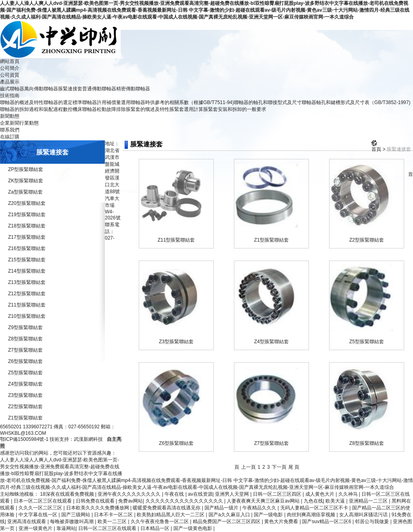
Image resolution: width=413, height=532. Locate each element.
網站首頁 (10, 61)
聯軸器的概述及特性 (22, 102)
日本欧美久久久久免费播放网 (98, 508)
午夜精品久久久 (260, 508)
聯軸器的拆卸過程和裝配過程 (31, 109)
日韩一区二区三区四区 (278, 494)
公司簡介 (10, 68)
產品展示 (10, 82)
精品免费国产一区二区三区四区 (227, 522)
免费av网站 (130, 501)
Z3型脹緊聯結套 (25, 395)
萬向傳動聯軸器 (41, 89)
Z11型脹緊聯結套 (27, 305)
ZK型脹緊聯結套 (26, 181)
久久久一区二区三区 (41, 508)
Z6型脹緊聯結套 (25, 361)
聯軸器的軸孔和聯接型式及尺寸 (268, 102)
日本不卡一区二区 (114, 515)
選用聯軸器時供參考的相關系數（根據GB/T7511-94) (177, 102)
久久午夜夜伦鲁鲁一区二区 (160, 522)
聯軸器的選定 (58, 102)
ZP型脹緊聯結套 (26, 169)
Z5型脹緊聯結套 (25, 373)
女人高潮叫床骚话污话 (364, 515)
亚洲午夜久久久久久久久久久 (130, 494)
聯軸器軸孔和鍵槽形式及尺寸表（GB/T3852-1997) (356, 102)
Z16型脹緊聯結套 (27, 248)
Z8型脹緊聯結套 (25, 339)
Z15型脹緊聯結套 (27, 260)
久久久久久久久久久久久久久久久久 (185, 501)
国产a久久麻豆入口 (230, 515)
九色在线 (313, 501)
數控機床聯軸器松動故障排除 (94, 109)
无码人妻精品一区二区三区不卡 (315, 508)
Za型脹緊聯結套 (25, 192)
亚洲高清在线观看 (27, 522)
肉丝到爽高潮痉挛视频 (312, 515)
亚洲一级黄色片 (36, 528)
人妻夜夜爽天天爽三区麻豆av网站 (264, 501)
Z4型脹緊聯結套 (25, 384)
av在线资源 (200, 494)
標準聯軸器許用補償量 (97, 102)
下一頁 (279, 467)
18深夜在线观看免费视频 (68, 494)
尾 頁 (294, 467)
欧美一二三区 (113, 522)
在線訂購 (10, 137)
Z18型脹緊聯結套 (27, 226)
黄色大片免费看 (282, 522)
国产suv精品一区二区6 (327, 522)
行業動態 (29, 123)
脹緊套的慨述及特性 (148, 109)
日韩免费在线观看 (96, 501)
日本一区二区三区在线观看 (43, 501)
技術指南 (10, 96)
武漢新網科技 (88, 439)
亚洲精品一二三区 (369, 501)
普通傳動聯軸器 (99, 89)
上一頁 (248, 467)
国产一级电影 (269, 515)
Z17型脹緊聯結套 (27, 237)
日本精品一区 (155, 528)
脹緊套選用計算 (186, 109)
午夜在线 (175, 494)
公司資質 (10, 75)
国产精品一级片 (222, 508)
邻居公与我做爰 (372, 522)
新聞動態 (10, 116)
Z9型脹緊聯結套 (25, 328)
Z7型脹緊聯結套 (25, 350)
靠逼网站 (66, 528)
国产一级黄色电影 (193, 528)
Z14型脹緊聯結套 (27, 271)
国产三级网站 (76, 515)
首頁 (376, 149)
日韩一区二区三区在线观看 (108, 528)
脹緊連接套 (70, 89)
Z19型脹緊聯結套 (27, 215)
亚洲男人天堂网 (233, 494)
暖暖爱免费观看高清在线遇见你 (167, 508)
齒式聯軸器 (12, 89)
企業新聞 (10, 123)
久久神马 (349, 494)
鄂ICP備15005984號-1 (24, 439)
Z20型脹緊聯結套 (27, 203)
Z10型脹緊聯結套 (27, 316)
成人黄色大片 (320, 494)
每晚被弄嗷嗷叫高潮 (72, 522)
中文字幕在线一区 (39, 515)
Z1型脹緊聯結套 (25, 418)
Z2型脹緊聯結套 (25, 407)
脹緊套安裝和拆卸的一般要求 (235, 109)
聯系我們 (10, 130)
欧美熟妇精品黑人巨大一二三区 (171, 515)
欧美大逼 (336, 501)
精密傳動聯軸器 (133, 89)
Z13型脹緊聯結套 (27, 282)
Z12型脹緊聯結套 (27, 294)
